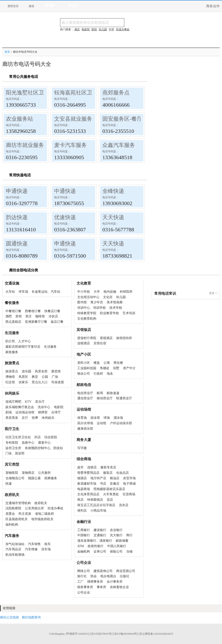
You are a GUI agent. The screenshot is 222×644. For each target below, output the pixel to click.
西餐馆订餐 (33, 311)
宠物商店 (28, 473)
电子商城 (129, 484)
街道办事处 (55, 508)
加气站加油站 (15, 544)
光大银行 (116, 535)
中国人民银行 (117, 546)
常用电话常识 (165, 293)
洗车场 (46, 549)
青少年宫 (97, 302)
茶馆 (19, 316)
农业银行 (116, 530)
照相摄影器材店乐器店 (109, 489)
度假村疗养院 (87, 338)
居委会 (10, 514)
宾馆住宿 (100, 343)
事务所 (101, 587)
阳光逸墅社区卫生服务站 (36, 93)
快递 (9, 484)
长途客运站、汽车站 (46, 292)
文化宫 (108, 297)
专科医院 (12, 443)
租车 (48, 544)
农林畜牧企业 (119, 587)
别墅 (116, 368)
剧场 (9, 412)
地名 (110, 374)
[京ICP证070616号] (101, 634)
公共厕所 (44, 473)
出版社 (125, 576)
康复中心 (44, 443)
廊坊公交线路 (10, 617)
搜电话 (157, 23)
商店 (80, 500)
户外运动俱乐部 (121, 423)
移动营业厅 (105, 398)
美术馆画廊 (115, 302)
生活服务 (50, 347)
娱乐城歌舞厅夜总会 (20, 407)
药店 (38, 437)
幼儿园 (121, 297)
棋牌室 (43, 412)
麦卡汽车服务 (70, 145)
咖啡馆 (40, 316)
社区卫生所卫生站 (18, 437)
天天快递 (113, 217)
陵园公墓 (34, 478)
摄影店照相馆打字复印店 (23, 347)
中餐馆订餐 (13, 311)
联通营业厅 (124, 398)
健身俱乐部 (85, 429)
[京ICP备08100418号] (126, 634)
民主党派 (25, 514)
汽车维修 (31, 549)
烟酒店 (82, 478)
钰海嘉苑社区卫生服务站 (84, 93)
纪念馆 (10, 382)
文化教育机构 (87, 319)
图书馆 (82, 302)
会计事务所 (115, 582)
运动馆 (101, 423)
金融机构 (84, 552)
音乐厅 (40, 402)
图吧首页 (13, 6)
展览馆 (56, 371)
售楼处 (105, 368)
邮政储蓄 (122, 541)
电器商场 (84, 489)
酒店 (77, 29)
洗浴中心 (44, 407)
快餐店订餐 (52, 311)
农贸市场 (129, 478)
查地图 (50, 6)
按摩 (35, 418)
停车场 (23, 292)
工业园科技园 (87, 368)
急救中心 (28, 443)
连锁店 (92, 467)
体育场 (82, 418)
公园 (45, 377)
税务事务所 (85, 587)
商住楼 (118, 363)
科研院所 (126, 292)
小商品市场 (98, 511)
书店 (103, 484)
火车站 (10, 292)
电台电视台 (108, 576)
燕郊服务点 (116, 93)
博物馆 (10, 377)
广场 (55, 377)
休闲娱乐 (48, 418)
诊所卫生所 (13, 448)
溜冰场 (118, 418)
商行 (129, 535)
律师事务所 (95, 582)
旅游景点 (12, 371)
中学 (111, 29)
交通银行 (100, 535)
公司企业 (84, 593)
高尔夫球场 (85, 423)
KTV (28, 402)
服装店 (108, 473)
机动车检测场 (15, 555)
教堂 (35, 377)
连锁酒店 (84, 343)
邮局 (100, 393)
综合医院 (51, 437)
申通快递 (17, 191)
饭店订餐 (57, 322)
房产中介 (129, 368)
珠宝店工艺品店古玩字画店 (96, 505)
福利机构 (12, 525)
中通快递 (65, 191)
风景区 (23, 377)
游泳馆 (95, 418)
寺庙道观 (58, 382)
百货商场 (129, 494)
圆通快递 (17, 244)
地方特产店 (98, 478)
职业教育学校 (109, 313)
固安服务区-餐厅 (122, 119)
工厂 (80, 582)
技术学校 (116, 308)
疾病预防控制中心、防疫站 (44, 448)
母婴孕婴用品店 (88, 473)
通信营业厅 (85, 398)
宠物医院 (12, 473)
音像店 (115, 484)
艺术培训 (129, 313)
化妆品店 (123, 473)
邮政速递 (113, 393)
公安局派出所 (34, 508)
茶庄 (29, 316)
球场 (107, 418)
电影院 (59, 407)
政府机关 (41, 503)
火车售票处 (111, 494)
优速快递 (65, 217)
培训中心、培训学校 (92, 308)
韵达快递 (17, 217)
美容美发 (12, 418)
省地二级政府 (44, 514)
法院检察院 (13, 508)
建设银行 (100, 530)
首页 (7, 52)
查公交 (73, 6)
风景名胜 (41, 371)
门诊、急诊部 (15, 453)
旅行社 (82, 576)
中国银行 (84, 535)
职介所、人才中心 (18, 341)
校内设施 (110, 292)
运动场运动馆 (25, 412)
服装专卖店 (108, 467)
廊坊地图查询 (31, 617)
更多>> (213, 293)
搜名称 (136, 23)
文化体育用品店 (88, 494)
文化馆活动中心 (88, 297)
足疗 (25, 418)
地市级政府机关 (42, 519)
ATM (81, 546)
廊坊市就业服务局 (28, 145)
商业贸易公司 (126, 571)
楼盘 (97, 363)
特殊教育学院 (87, 313)
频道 (31, 6)
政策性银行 (96, 546)
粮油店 (115, 478)
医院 (94, 29)
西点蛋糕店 (13, 322)
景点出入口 (40, 382)
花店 (110, 500)
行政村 (98, 374)
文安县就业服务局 (76, 119)
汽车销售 (34, 544)
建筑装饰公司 (103, 571)
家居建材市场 (87, 484)
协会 (94, 576)
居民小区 (84, 363)
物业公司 (84, 374)
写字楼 (82, 448)
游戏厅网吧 (13, 402)
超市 (80, 467)
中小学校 (84, 292)
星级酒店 (106, 338)
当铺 (129, 552)
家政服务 (12, 352)
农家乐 (23, 382)
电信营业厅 (85, 393)
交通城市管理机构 (18, 503)
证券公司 (100, 552)
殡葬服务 (51, 478)
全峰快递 (113, 191)
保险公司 (116, 552)
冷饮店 (53, 316)
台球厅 (56, 412)
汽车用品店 (13, 549)
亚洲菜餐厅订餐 (36, 322)
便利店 (82, 511)
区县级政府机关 (17, 519)
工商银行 (84, 530)
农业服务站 (19, 119)
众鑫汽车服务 (119, 145)
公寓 (107, 363)
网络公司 (84, 571)
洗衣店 (124, 505)
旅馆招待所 (124, 338)
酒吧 (9, 316)
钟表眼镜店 (95, 500)
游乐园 (27, 371)
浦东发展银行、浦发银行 (95, 541)
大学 (97, 292)
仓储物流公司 (15, 478)
